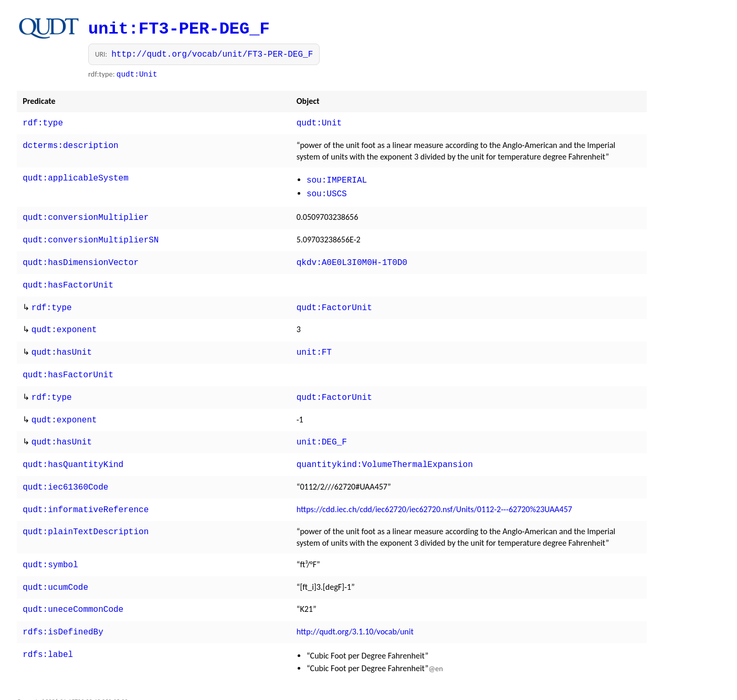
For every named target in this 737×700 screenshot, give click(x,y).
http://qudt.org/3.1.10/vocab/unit (355, 609)
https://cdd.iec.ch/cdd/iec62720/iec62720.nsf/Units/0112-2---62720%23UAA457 (434, 491)
